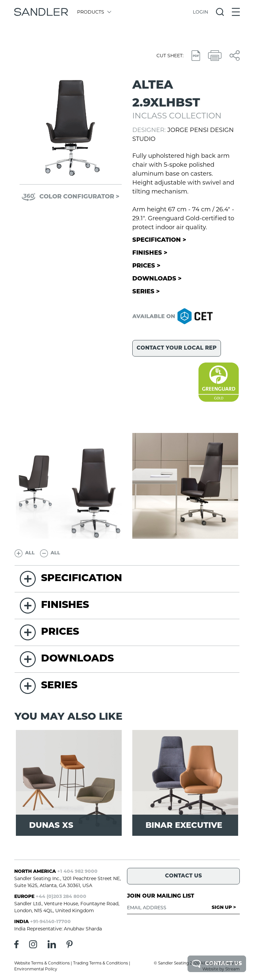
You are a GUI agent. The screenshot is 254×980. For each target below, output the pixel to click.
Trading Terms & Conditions (101, 963)
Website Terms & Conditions (42, 963)
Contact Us (217, 964)
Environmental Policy (36, 969)
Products (94, 12)
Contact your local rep (177, 348)
